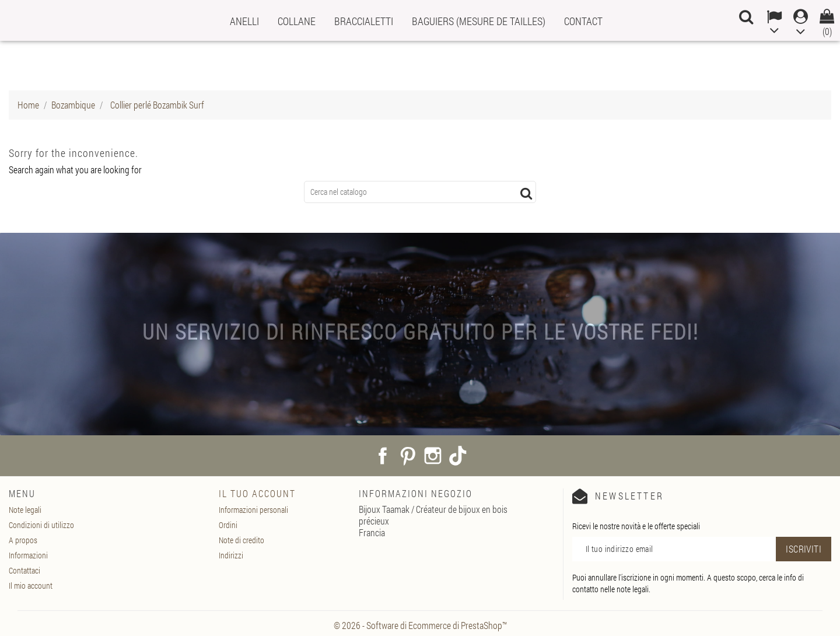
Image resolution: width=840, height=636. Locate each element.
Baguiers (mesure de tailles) (479, 21)
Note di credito (242, 540)
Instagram (433, 456)
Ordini (228, 525)
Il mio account (31, 586)
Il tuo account (257, 493)
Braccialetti (364, 21)
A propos (23, 540)
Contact (583, 21)
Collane (297, 21)
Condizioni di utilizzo (41, 525)
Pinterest (408, 456)
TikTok (458, 456)
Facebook (383, 456)
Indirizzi (231, 555)
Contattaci (24, 570)
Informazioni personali (253, 510)
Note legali (25, 510)
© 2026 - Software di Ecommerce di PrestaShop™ (420, 625)
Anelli (244, 21)
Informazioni (28, 555)
